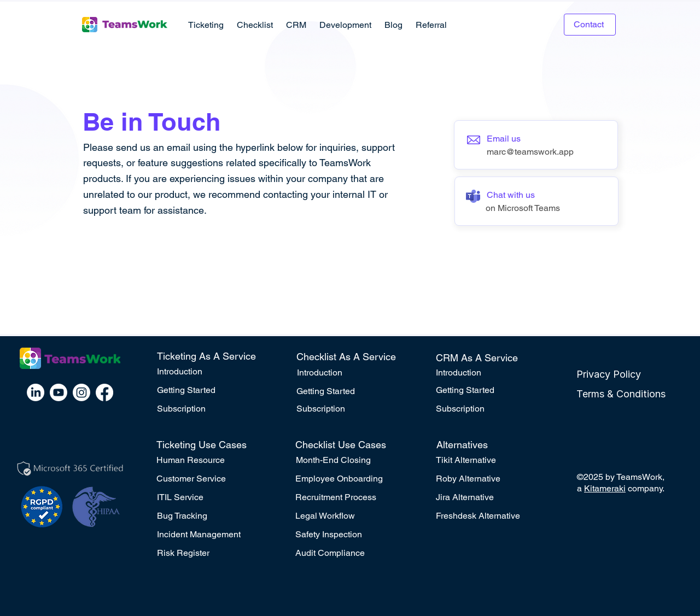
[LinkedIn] (36, 392)
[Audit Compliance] (350, 553)
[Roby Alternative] (489, 479)
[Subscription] (210, 409)
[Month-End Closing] (349, 460)
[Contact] (590, 25)
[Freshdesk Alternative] (489, 516)
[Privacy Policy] (629, 374)
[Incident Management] (210, 535)
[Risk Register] (210, 553)
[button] (206, 25)
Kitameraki (605, 488)
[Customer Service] (209, 479)
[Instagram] (81, 392)
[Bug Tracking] (210, 516)
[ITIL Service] (210, 497)
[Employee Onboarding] (348, 479)
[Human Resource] (209, 460)
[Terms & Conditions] (629, 394)
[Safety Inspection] (350, 535)
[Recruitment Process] (350, 497)
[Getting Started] (210, 390)
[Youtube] (59, 392)
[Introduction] (210, 372)
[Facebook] (104, 392)
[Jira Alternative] (489, 497)
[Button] (536, 145)
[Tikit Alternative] (489, 460)
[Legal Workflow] (350, 516)
